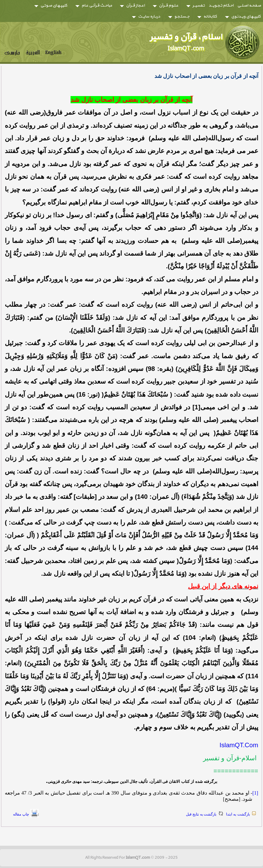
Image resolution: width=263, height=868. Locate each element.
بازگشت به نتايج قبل (201, 814)
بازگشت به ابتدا (238, 814)
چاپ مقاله (21, 814)
